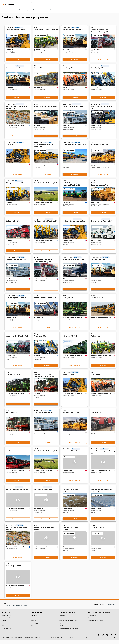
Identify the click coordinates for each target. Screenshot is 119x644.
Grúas (61, 634)
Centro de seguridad (6, 632)
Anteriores (46, 23)
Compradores (34, 619)
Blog (3, 629)
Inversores (4, 624)
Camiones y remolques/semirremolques (68, 624)
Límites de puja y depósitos (36, 627)
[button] (13, 30)
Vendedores (33, 621)
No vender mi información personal (32, 641)
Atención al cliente (92, 619)
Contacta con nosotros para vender (96, 624)
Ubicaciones (62, 10)
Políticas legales (19, 641)
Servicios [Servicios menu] (44, 10)
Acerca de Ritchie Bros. (7, 619)
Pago (32, 629)
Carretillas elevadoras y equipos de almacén (69, 632)
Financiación (53, 10)
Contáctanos (111, 608)
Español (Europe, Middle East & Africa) (17, 609)
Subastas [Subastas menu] (21, 10)
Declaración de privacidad (7, 641)
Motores (61, 629)
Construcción (62, 619)
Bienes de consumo (64, 621)
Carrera (3, 627)
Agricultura (62, 627)
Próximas (34, 23)
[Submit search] (77, 4)
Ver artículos (38, 63)
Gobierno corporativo (6, 621)
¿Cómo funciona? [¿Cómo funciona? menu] (33, 10)
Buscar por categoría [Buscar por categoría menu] (9, 10)
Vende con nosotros (107, 63)
